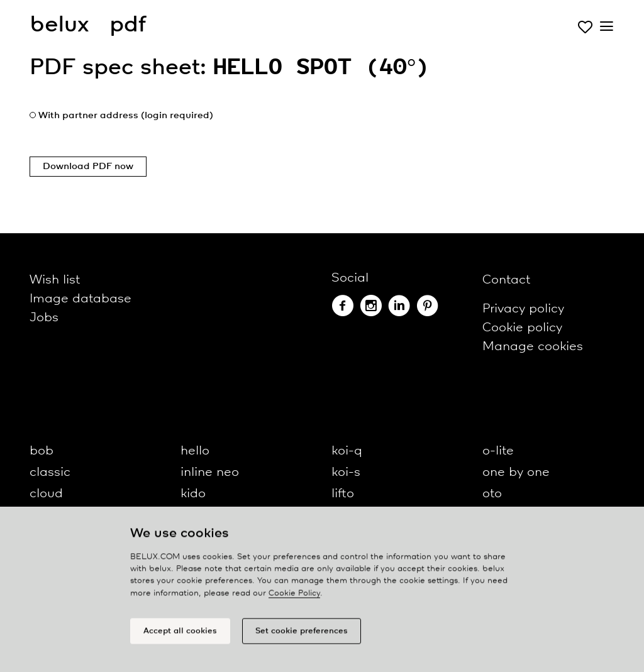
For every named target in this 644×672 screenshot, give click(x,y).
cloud (46, 494)
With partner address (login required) (126, 116)
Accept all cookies (180, 635)
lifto (343, 494)
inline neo (210, 472)
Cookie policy (522, 328)
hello (195, 451)
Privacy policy (523, 309)
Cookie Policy (294, 597)
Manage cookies (533, 347)
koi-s (346, 472)
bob (42, 451)
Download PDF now (88, 167)
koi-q (347, 451)
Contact (506, 280)
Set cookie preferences (302, 635)
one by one (516, 472)
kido (193, 494)
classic (50, 472)
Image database (80, 299)
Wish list (55, 280)
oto (492, 494)
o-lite (498, 451)
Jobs (44, 318)
